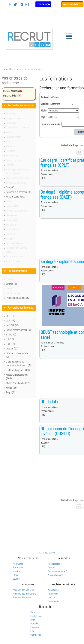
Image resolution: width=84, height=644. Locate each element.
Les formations (34, 69)
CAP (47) (10, 321)
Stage (16, 575)
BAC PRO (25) (13, 325)
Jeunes (16, 579)
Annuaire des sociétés (23, 590)
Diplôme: (45, 104)
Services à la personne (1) (19, 192)
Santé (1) (11, 187)
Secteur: (45, 97)
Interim (16, 571)
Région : (44, 111)
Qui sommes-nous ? (57, 571)
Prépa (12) (11, 392)
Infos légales (54, 564)
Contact (52, 567)
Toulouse (35, 627)
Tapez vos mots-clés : (51, 124)
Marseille (35, 623)
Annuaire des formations (24, 594)
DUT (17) (10, 344)
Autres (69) (12, 388)
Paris (33, 612)
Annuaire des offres (22, 597)
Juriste (51, 597)
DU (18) (10, 339)
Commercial (54, 601)
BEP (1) (10, 316)
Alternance (18, 564)
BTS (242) (11, 335)
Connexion (43, 4)
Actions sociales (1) (16, 197)
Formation (18, 567)
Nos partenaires (56, 575)
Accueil (21, 69)
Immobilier (53, 594)
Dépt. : (44, 117)
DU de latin (50, 402)
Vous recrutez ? (72, 4)
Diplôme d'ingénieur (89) (18, 370)
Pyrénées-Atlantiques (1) (18, 298)
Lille (32, 631)
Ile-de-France (37, 616)
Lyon (33, 620)
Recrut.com (50, 553)
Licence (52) (12, 349)
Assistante (53, 590)
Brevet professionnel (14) (18, 330)
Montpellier (36, 635)
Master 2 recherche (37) (18, 383)
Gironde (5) (11, 284)
